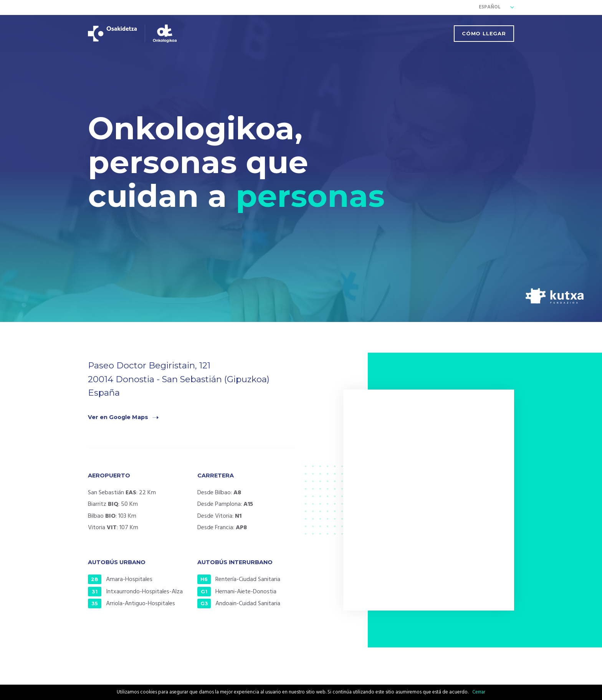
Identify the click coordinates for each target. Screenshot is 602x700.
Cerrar (479, 692)
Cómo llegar (484, 34)
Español (490, 7)
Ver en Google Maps (118, 417)
